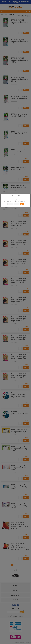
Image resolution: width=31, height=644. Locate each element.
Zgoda (22, 204)
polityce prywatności (21, 201)
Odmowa (17, 204)
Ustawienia (10, 204)
